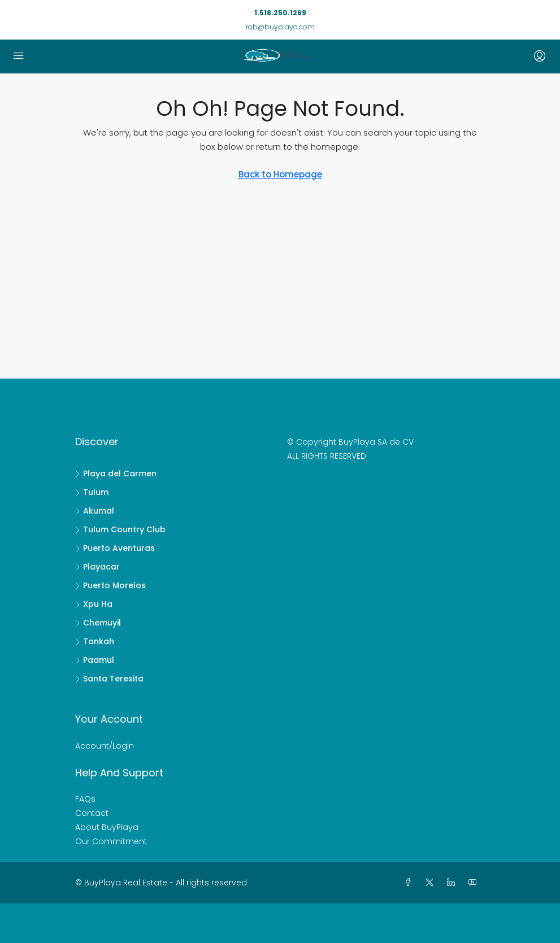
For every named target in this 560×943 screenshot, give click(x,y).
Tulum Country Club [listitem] (120, 529)
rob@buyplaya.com (280, 27)
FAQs (85, 799)
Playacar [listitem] (97, 567)
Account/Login (105, 746)
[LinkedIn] (453, 883)
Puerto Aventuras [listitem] (115, 548)
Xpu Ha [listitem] (94, 604)
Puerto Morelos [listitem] (110, 585)
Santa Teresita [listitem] (109, 679)
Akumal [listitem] (95, 511)
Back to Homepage (280, 174)
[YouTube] (475, 883)
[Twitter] (432, 883)
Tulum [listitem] (92, 492)
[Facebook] (410, 883)
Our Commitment (111, 841)
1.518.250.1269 (280, 13)
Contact (92, 813)
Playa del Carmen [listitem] (116, 473)
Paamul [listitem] (95, 660)
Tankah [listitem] (95, 641)
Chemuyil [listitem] (98, 623)
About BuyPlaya (107, 827)
